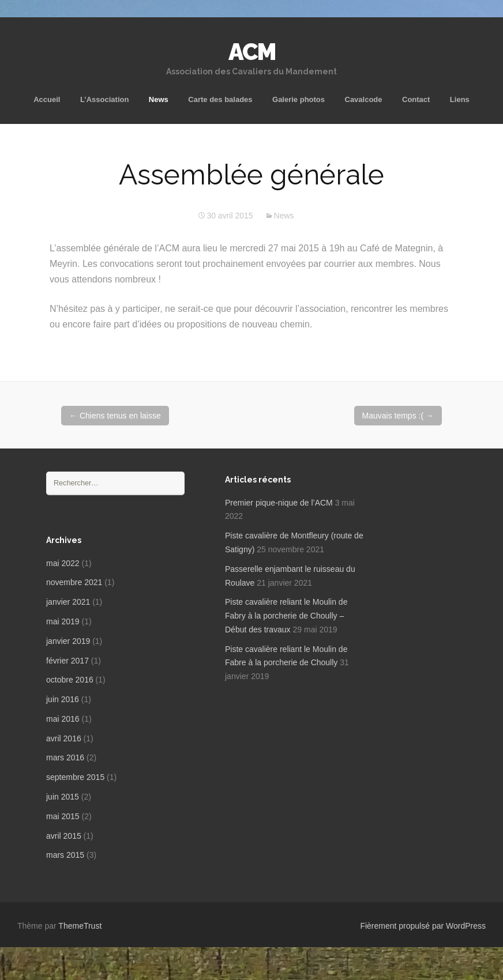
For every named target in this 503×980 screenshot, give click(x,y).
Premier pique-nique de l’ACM (279, 503)
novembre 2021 (74, 582)
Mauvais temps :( (398, 416)
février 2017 (67, 661)
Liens (460, 99)
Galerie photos (299, 99)
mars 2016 (65, 757)
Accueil (47, 99)
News (159, 99)
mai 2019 (63, 621)
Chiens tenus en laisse (115, 416)
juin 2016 (63, 699)
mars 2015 (65, 855)
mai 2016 (63, 719)
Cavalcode (364, 99)
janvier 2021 (68, 602)
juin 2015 (63, 797)
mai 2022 (63, 563)
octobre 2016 (70, 680)
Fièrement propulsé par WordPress (423, 926)
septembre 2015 (75, 777)
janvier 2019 (68, 641)
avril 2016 (64, 738)
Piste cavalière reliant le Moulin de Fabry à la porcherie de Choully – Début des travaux (286, 616)
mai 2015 (63, 816)
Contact (416, 99)
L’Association (105, 99)
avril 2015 (64, 836)
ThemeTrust (80, 926)
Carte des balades (220, 99)
